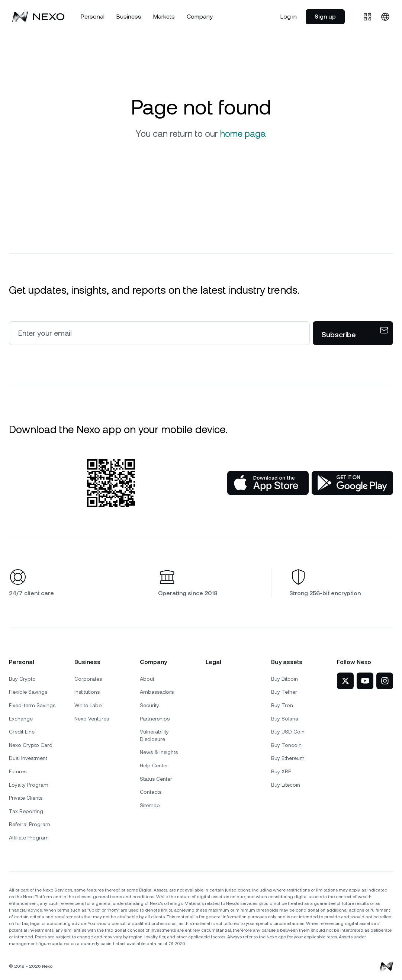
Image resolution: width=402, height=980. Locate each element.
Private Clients (26, 798)
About (147, 679)
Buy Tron (282, 705)
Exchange (21, 719)
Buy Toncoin (286, 745)
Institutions (87, 692)
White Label (89, 705)
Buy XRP (281, 771)
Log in (289, 17)
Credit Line (22, 732)
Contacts (151, 792)
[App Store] (268, 483)
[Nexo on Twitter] (345, 681)
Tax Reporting (26, 811)
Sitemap (150, 805)
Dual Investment (28, 758)
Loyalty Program (29, 785)
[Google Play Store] (352, 483)
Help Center (154, 765)
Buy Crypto (22, 679)
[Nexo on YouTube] (365, 681)
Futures (18, 771)
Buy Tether (284, 692)
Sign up (325, 17)
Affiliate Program (29, 838)
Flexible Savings (28, 692)
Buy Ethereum (288, 758)
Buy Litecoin (286, 785)
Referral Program (30, 824)
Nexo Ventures (92, 719)
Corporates (88, 679)
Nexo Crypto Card (31, 745)
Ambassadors (157, 692)
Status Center (156, 779)
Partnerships (155, 719)
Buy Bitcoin (284, 679)
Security (149, 705)
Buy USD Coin (288, 732)
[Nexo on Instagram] (385, 681)
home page (242, 134)
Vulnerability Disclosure (154, 735)
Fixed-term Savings (32, 705)
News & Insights (159, 752)
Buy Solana (285, 719)
